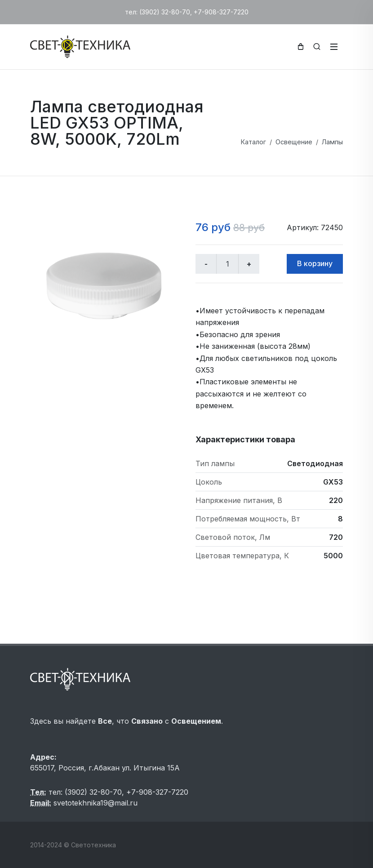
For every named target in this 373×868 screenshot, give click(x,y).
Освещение (294, 142)
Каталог (253, 142)
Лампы (332, 142)
